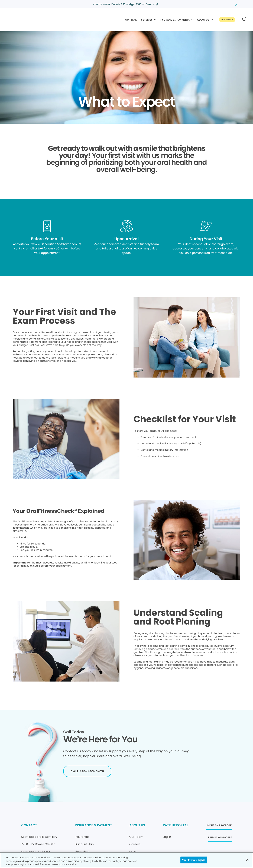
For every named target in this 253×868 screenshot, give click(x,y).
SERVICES (147, 20)
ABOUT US (203, 20)
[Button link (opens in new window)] (219, 826)
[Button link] (227, 20)
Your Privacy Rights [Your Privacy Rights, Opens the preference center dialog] (194, 860)
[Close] (247, 860)
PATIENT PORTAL (176, 825)
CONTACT (29, 825)
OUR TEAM (131, 20)
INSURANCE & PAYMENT (93, 825)
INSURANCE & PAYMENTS (175, 20)
